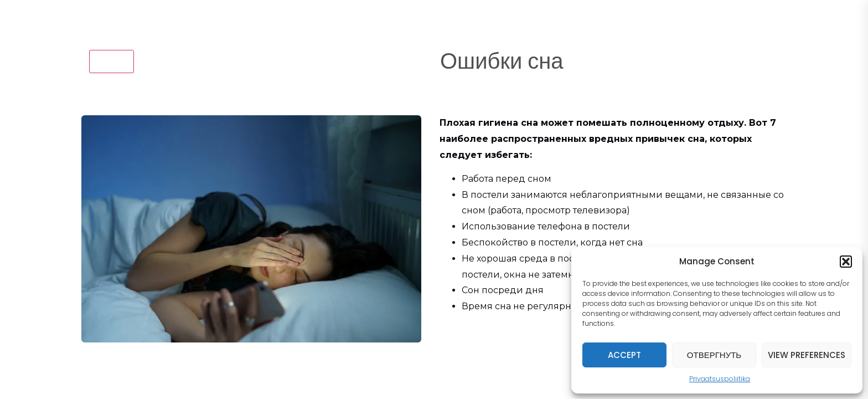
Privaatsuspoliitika (720, 379)
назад (112, 61)
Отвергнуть (714, 355)
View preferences (807, 355)
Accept (624, 355)
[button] (846, 262)
